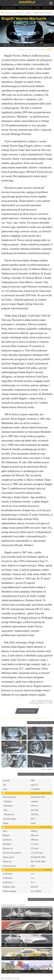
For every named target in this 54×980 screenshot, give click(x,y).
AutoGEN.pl (8, 13)
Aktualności (9, 8)
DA (38, 8)
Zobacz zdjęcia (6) (39, 40)
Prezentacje (26, 8)
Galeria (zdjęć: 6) (41, 723)
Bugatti (29, 13)
